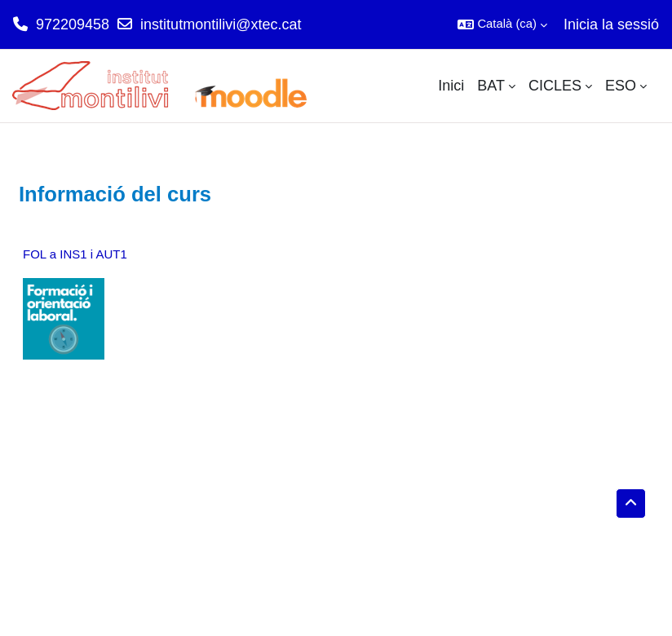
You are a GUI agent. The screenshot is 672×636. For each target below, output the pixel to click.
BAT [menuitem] (491, 86)
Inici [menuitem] (451, 86)
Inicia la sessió (611, 24)
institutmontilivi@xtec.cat (221, 24)
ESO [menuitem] (621, 86)
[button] (502, 24)
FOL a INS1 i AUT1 (75, 254)
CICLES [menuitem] (555, 86)
